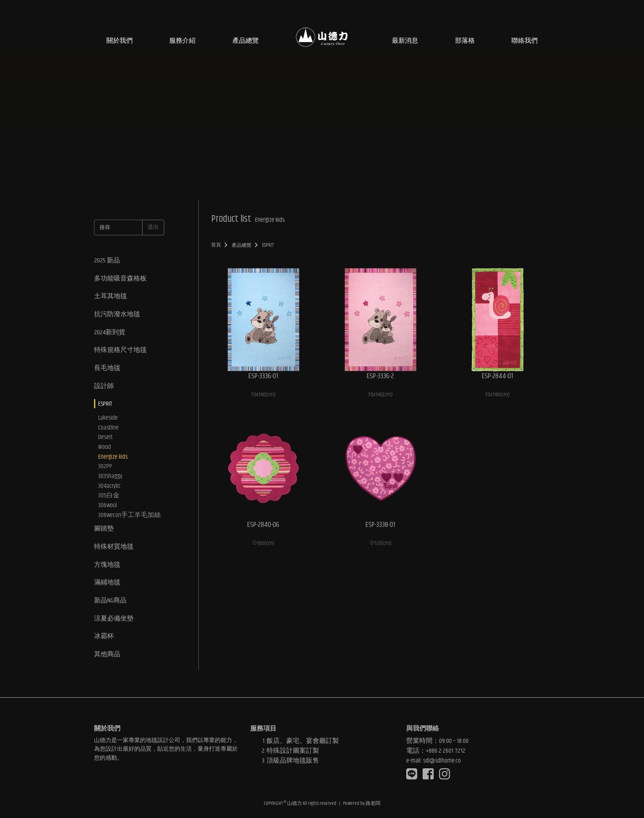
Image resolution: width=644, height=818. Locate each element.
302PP (105, 469)
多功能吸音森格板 (120, 279)
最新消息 (405, 41)
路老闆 (373, 803)
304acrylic (109, 488)
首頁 (216, 245)
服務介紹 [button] (182, 41)
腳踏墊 (104, 532)
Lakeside (108, 419)
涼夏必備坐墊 (114, 622)
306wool (108, 508)
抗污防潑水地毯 (117, 315)
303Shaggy (110, 478)
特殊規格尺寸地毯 (120, 351)
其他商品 (107, 658)
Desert (105, 439)
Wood (105, 449)
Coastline (108, 429)
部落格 (465, 41)
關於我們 (120, 41)
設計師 (104, 387)
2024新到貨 (110, 333)
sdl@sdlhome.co (442, 760)
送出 (153, 227)
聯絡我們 (524, 41)
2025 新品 (107, 261)
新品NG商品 (110, 604)
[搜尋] (118, 227)
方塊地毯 (107, 568)
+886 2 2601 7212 (446, 750)
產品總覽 (246, 41)
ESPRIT (105, 405)
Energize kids (113, 459)
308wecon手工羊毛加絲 (130, 518)
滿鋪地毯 (107, 586)
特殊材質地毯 (114, 550)
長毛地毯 (107, 369)
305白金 (109, 498)
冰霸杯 (104, 640)
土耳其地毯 (110, 297)
